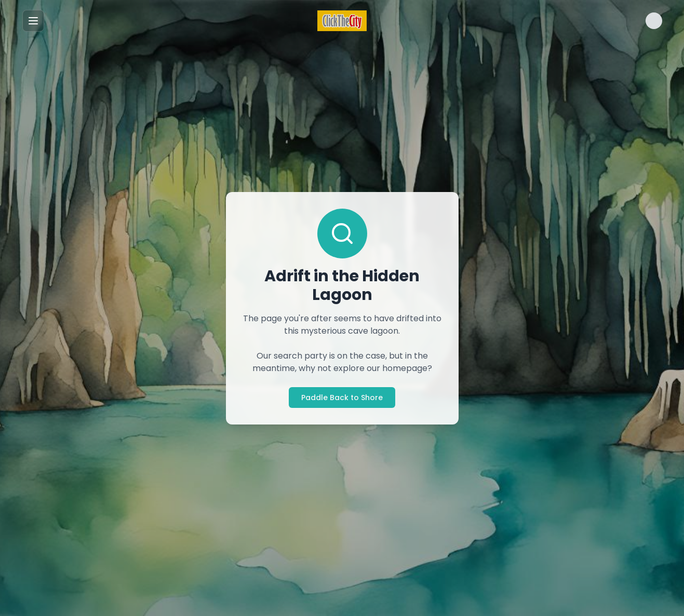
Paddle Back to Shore (342, 398)
